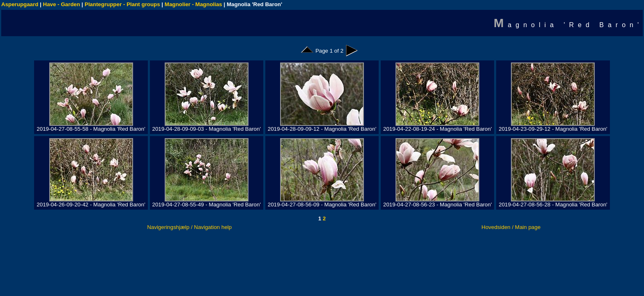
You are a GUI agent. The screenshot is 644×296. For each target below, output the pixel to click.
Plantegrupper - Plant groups (122, 4)
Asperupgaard (20, 4)
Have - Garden (62, 4)
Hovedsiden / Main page (511, 227)
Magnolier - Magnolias (193, 4)
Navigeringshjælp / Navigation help (189, 227)
